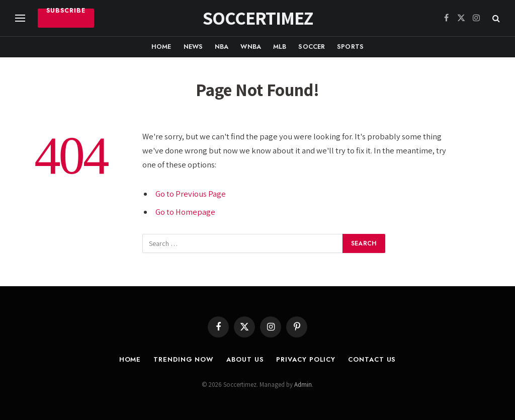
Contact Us (372, 359)
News (193, 47)
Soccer (312, 47)
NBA (222, 47)
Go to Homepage (185, 212)
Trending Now (184, 359)
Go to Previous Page (191, 194)
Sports (350, 47)
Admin (303, 385)
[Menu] (20, 18)
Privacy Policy (306, 359)
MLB (280, 47)
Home (161, 47)
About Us (245, 359)
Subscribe (66, 12)
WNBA (251, 47)
